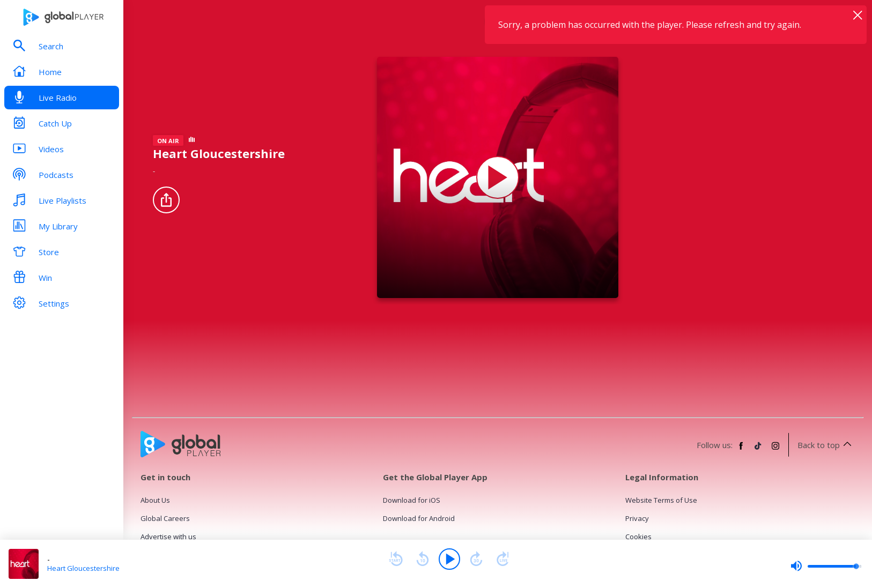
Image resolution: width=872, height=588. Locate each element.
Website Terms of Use (661, 500)
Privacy (637, 518)
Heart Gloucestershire (83, 568)
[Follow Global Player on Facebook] (741, 450)
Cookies (638, 537)
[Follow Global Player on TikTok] (758, 450)
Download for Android (419, 518)
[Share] (166, 200)
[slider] (826, 566)
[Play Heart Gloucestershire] (498, 177)
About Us (155, 500)
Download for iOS (412, 500)
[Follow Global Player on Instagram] (775, 450)
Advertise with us (168, 537)
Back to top (826, 445)
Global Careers (165, 518)
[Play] (449, 559)
